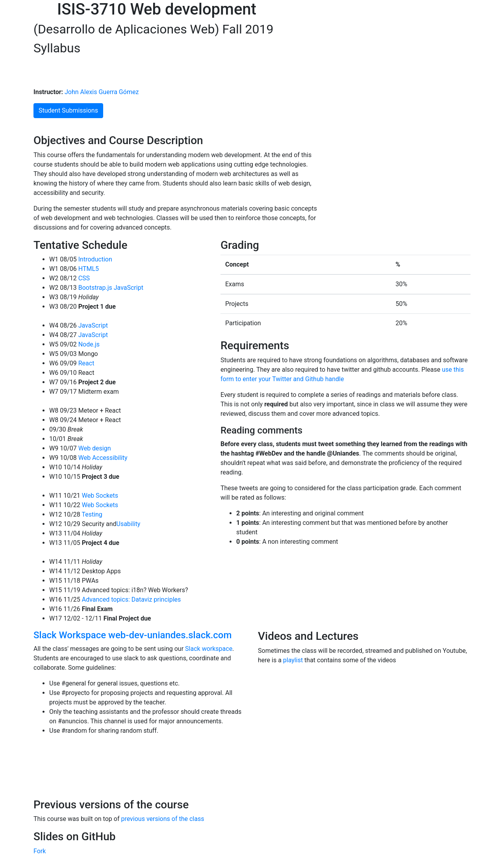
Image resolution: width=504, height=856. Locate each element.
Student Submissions (68, 110)
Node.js (88, 344)
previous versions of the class (162, 819)
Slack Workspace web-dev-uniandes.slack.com (132, 635)
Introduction (94, 259)
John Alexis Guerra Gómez (101, 92)
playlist (293, 660)
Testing (91, 514)
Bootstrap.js (94, 288)
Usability (129, 524)
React (86, 363)
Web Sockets (99, 496)
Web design (94, 448)
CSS (83, 278)
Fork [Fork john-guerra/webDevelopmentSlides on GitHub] (40, 851)
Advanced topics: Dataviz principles (131, 599)
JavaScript (128, 288)
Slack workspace (209, 649)
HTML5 (88, 269)
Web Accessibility (102, 458)
